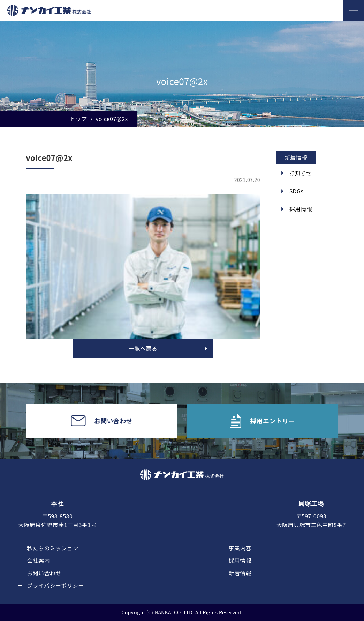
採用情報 (301, 209)
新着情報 (240, 573)
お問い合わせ (44, 573)
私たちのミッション (53, 548)
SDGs (297, 191)
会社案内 (38, 560)
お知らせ (301, 173)
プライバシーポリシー (55, 585)
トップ (78, 119)
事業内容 (240, 548)
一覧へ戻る (143, 348)
